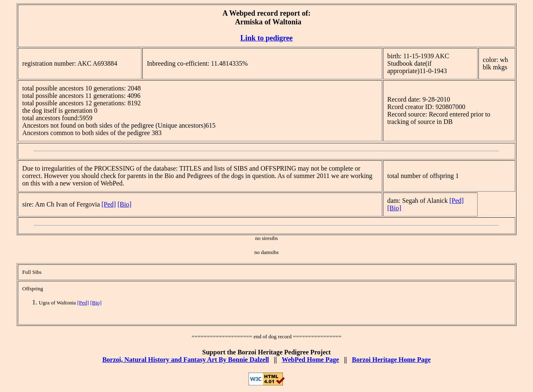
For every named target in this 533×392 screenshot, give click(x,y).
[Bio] (124, 204)
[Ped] (109, 204)
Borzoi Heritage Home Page (391, 360)
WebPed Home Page (310, 360)
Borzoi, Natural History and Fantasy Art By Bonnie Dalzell (185, 360)
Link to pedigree (266, 38)
